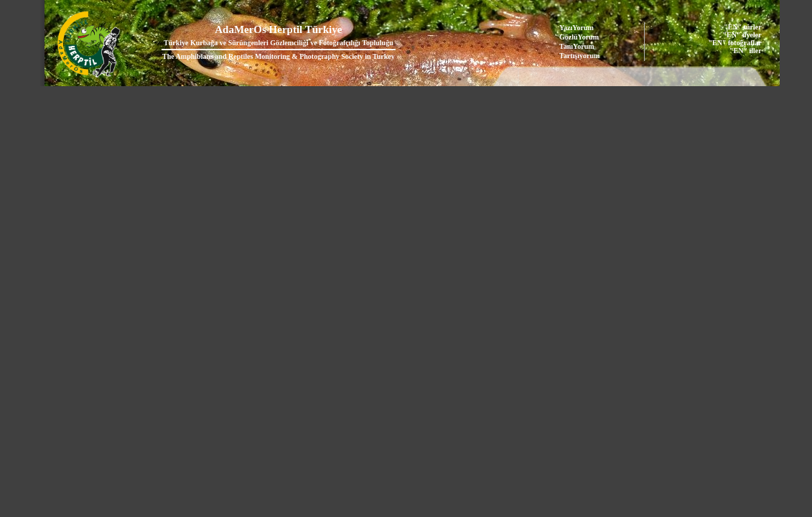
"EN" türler (742, 27)
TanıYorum (577, 46)
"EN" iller (746, 51)
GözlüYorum (579, 37)
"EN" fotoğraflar (735, 43)
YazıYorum (577, 28)
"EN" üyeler (742, 35)
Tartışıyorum (579, 56)
